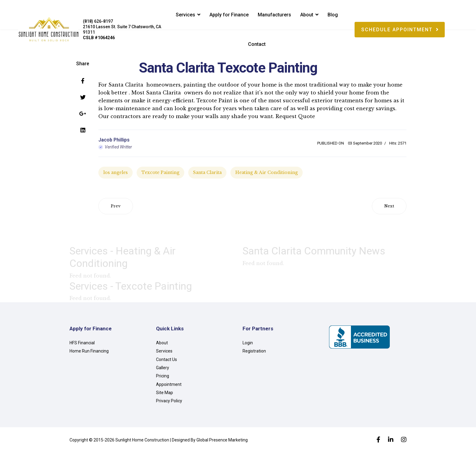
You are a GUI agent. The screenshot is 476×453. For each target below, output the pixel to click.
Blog (333, 15)
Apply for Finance (229, 15)
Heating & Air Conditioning (267, 172)
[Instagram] (404, 440)
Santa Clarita (207, 172)
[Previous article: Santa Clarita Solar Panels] (116, 206)
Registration (254, 351)
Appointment (169, 384)
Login (248, 343)
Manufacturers (274, 15)
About (307, 15)
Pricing (163, 376)
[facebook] (378, 440)
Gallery (163, 368)
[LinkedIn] (391, 440)
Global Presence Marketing (222, 440)
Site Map (165, 393)
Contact (257, 44)
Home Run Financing (89, 351)
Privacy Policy (169, 401)
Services (185, 15)
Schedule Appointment (400, 30)
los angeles (116, 172)
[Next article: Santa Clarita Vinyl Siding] (389, 206)
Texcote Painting (160, 172)
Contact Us (167, 359)
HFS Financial (82, 343)
